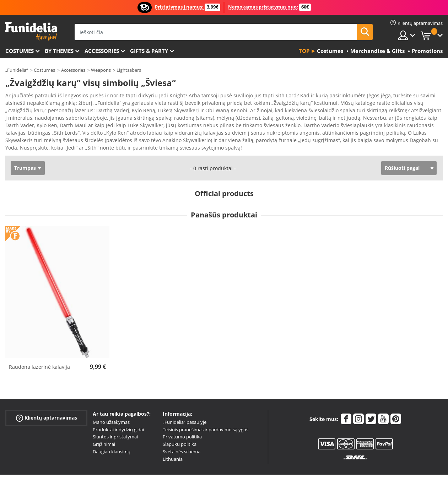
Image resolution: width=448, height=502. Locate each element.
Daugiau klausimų (112, 439)
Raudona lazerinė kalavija (39, 354)
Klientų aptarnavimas (47, 406)
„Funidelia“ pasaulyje (185, 410)
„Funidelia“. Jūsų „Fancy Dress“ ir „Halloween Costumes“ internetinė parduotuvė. (31, 31)
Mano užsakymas (111, 410)
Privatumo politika (182, 424)
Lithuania (173, 447)
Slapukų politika (180, 432)
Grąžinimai (104, 432)
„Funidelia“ (17, 70)
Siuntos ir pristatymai (115, 424)
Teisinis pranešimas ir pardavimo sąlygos (206, 417)
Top (304, 51)
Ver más (22, 134)
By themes (59, 51)
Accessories (102, 51)
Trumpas (25, 155)
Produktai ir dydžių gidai (118, 417)
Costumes (20, 51)
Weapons (101, 70)
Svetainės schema (182, 439)
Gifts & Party (149, 51)
